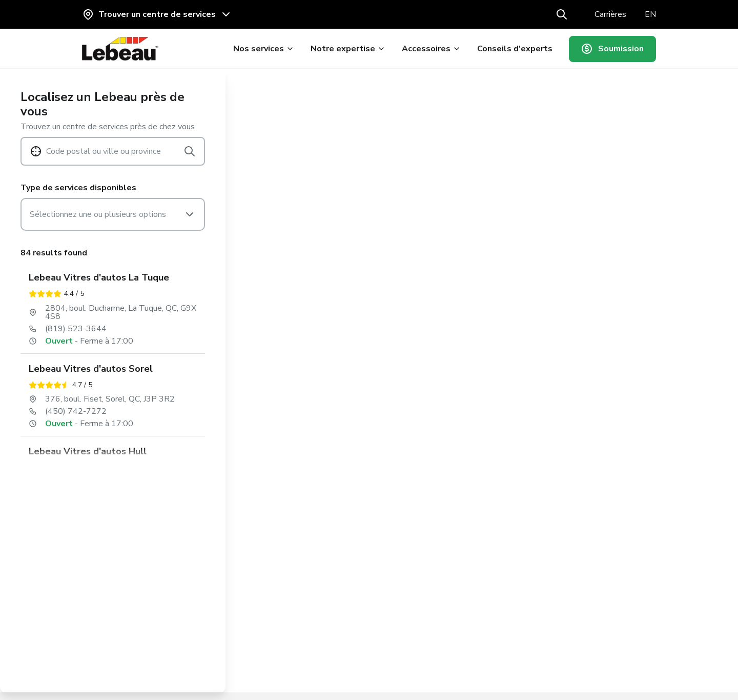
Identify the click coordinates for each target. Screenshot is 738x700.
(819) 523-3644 (76, 329)
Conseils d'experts (512, 49)
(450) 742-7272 (76, 411)
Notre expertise (345, 49)
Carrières (610, 14)
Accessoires (429, 49)
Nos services (261, 49)
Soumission (611, 49)
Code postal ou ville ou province (104, 151)
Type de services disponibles (78, 188)
